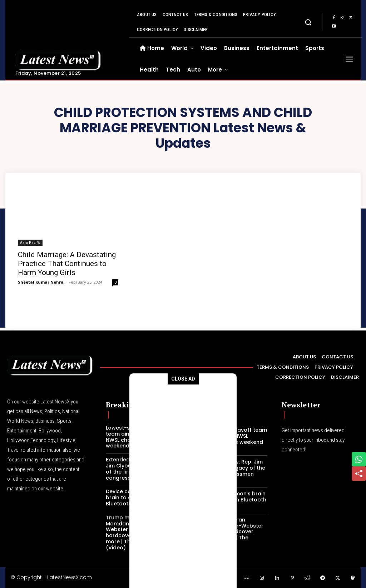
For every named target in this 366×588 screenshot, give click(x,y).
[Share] (359, 474)
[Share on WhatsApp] (359, 459)
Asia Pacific (30, 242)
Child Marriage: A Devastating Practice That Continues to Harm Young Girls (67, 264)
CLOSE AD (183, 379)
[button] (308, 22)
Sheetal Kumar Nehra (41, 282)
